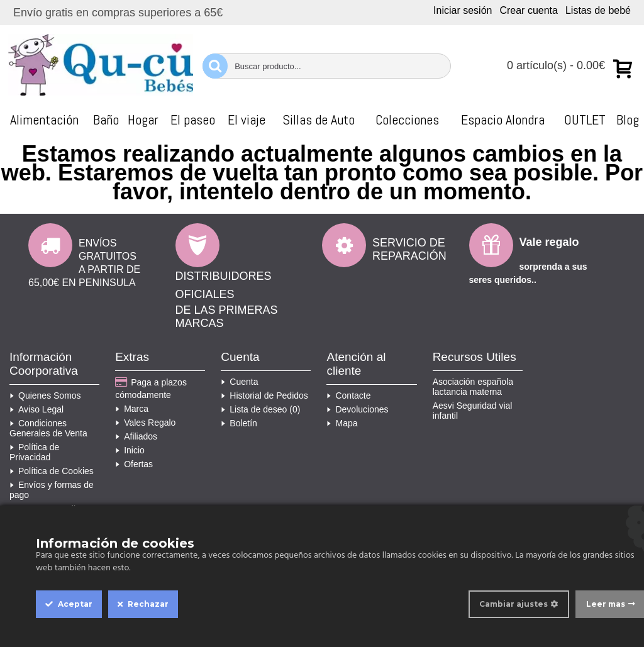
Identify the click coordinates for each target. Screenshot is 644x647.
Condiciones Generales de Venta (48, 428)
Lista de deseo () (260, 409)
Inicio (130, 450)
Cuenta (239, 382)
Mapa (342, 423)
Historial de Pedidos (264, 395)
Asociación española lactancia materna (473, 387)
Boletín (239, 423)
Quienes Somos (45, 395)
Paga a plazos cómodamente (151, 388)
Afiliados (136, 436)
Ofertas (134, 464)
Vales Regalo (145, 423)
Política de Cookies (52, 471)
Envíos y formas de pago (52, 490)
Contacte (348, 395)
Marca (132, 409)
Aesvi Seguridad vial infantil (473, 411)
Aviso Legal (36, 409)
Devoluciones (357, 409)
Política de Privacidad (34, 452)
